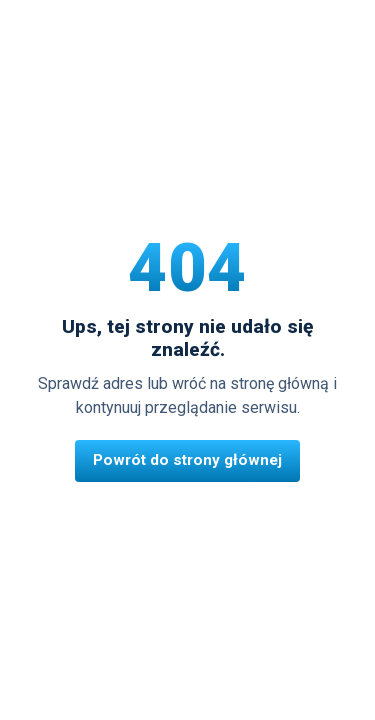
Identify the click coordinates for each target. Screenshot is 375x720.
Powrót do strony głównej (187, 460)
